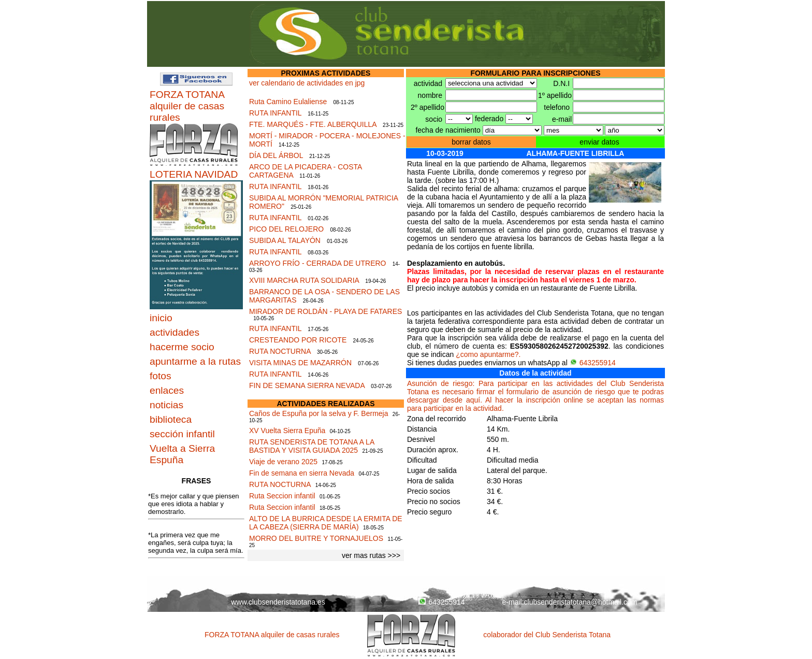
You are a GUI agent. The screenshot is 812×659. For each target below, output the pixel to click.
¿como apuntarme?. (488, 354)
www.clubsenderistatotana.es (278, 602)
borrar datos (471, 142)
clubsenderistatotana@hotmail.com (581, 602)
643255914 (593, 363)
